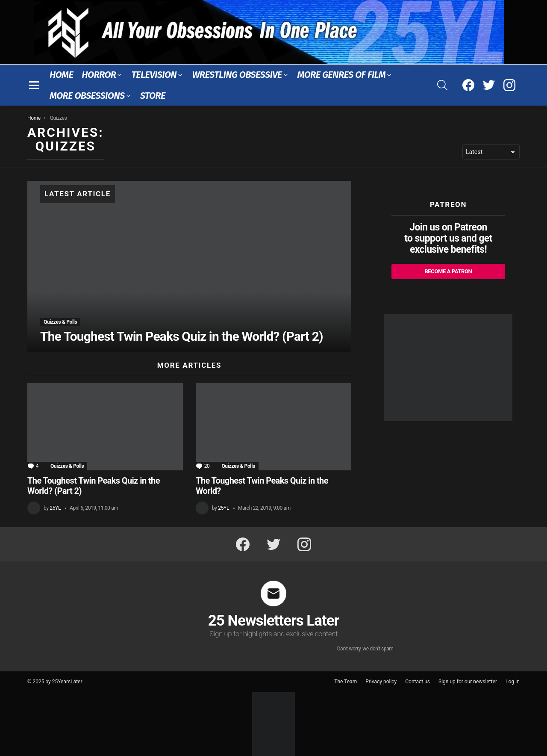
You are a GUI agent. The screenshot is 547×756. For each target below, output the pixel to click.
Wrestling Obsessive (237, 75)
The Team (346, 682)
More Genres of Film (342, 75)
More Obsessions (87, 96)
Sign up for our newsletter (468, 682)
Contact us (418, 682)
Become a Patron (448, 271)
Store (153, 96)
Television (154, 75)
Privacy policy (381, 682)
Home (61, 75)
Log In (513, 682)
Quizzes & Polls (60, 322)
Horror (99, 75)
